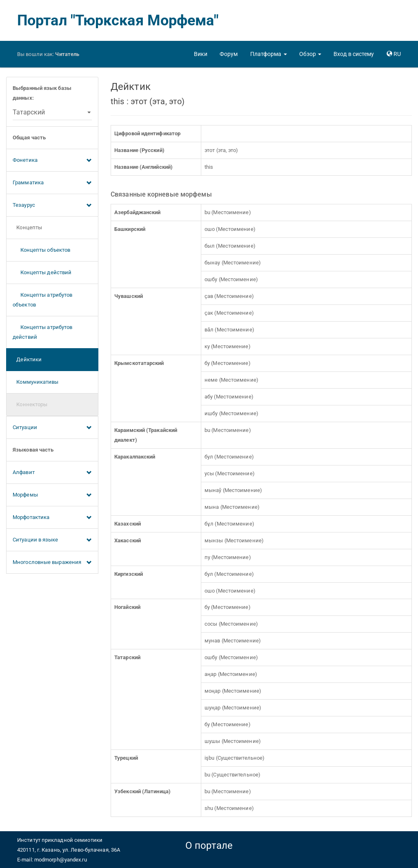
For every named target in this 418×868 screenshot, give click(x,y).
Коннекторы (30, 404)
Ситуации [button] (52, 428)
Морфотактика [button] (52, 518)
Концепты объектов (41, 250)
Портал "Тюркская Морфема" (118, 20)
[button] (269, 54)
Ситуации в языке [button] (52, 540)
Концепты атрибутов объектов (42, 300)
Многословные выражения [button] (52, 563)
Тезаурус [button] (52, 206)
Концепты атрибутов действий (42, 332)
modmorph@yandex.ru (61, 860)
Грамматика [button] (52, 183)
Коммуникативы (36, 382)
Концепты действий (42, 272)
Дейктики (27, 359)
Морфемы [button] (52, 495)
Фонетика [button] (52, 161)
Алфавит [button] (52, 473)
